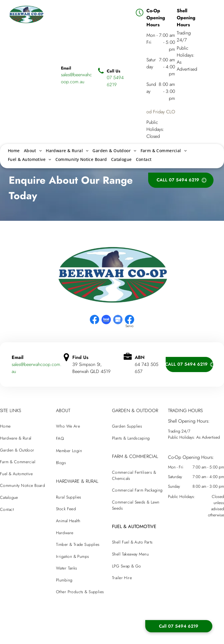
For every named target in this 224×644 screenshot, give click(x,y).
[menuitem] (14, 151)
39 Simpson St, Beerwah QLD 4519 (91, 368)
